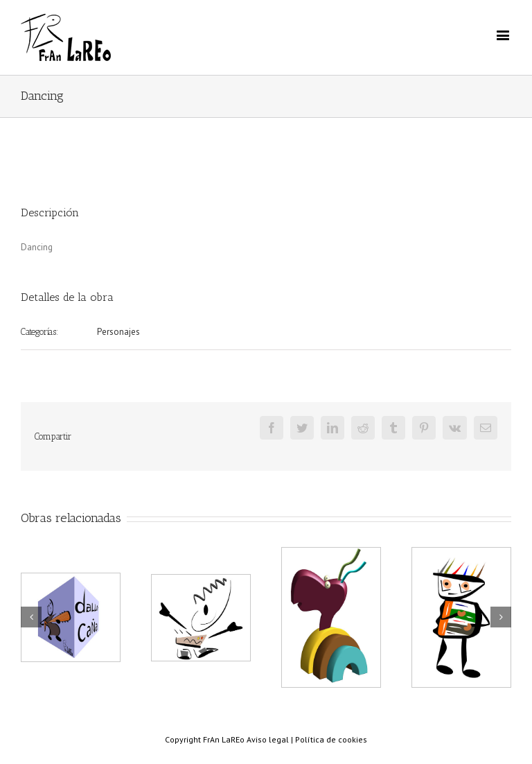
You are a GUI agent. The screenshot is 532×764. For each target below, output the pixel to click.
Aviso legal (268, 739)
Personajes (118, 332)
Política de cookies (331, 739)
